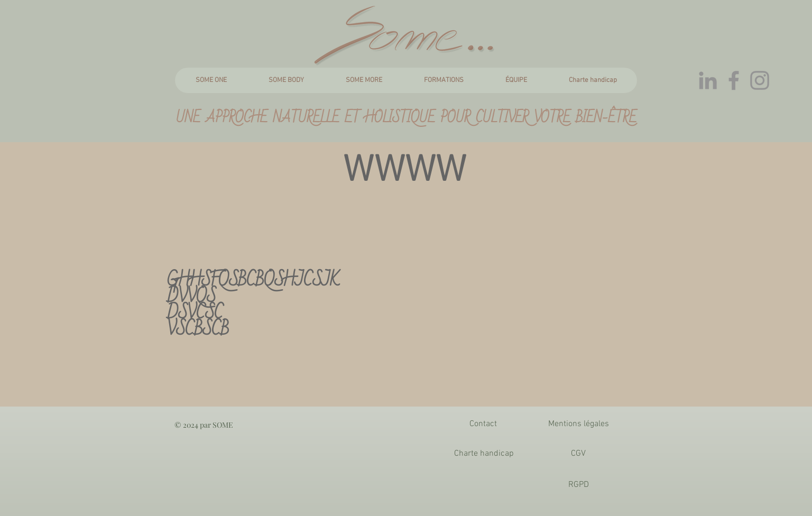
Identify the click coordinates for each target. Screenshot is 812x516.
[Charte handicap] (484, 454)
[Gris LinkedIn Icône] (708, 80)
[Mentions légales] (578, 424)
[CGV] (578, 454)
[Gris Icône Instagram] (760, 80)
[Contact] (483, 424)
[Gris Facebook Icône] (734, 80)
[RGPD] (578, 485)
